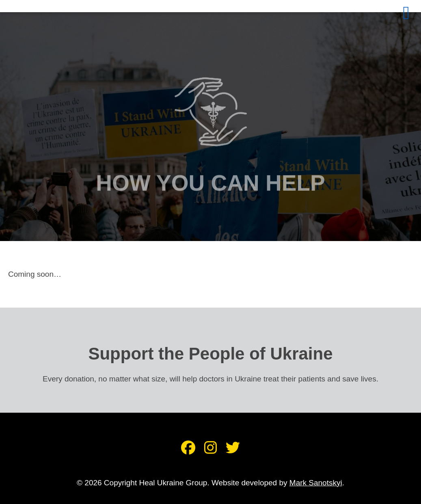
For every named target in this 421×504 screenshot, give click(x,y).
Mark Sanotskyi (316, 483)
